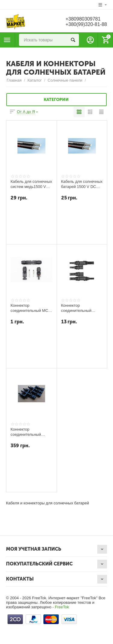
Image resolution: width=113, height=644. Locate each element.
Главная (14, 80)
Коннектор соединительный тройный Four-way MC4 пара (27, 432)
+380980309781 (83, 19)
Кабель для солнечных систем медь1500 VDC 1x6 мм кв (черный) (31, 184)
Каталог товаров (7, 40)
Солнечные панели (65, 80)
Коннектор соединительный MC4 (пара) (30, 308)
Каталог (35, 80)
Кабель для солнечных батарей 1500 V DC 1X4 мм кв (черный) (82, 184)
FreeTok (62, 607)
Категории (56, 100)
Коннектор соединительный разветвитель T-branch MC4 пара (82, 308)
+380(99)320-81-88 (86, 24)
